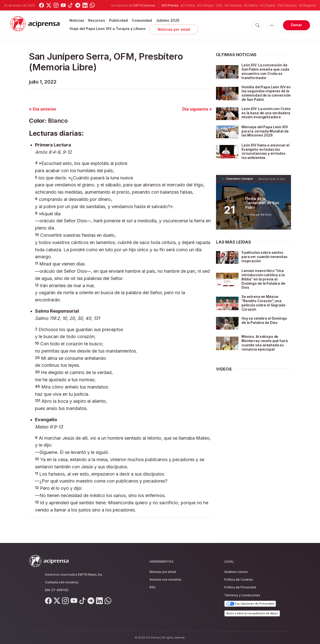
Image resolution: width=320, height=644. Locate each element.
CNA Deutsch (287, 5)
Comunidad (142, 20)
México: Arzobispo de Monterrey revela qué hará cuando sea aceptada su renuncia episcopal (265, 346)
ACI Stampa (233, 5)
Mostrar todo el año (272, 182)
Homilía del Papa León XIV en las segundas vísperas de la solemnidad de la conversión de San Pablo (264, 93)
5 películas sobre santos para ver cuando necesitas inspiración (265, 260)
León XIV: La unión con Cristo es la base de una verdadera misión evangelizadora (263, 115)
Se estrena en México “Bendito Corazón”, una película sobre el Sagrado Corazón (264, 306)
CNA (219, 5)
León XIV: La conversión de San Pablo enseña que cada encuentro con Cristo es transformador (266, 71)
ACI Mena (251, 5)
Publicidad (118, 20)
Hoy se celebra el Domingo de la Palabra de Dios (265, 324)
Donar (296, 25)
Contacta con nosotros (62, 582)
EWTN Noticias (144, 5)
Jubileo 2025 (168, 20)
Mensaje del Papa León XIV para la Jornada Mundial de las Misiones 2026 (266, 135)
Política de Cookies (239, 580)
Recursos (97, 20)
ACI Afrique (205, 5)
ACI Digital (267, 5)
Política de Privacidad (240, 587)
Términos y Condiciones (242, 595)
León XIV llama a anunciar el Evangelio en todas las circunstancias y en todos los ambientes (264, 155)
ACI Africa (188, 5)
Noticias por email (174, 29)
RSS (152, 587)
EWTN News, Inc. (90, 575)
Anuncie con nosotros (165, 580)
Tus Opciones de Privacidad (250, 604)
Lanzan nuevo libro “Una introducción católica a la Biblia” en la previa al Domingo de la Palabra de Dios (264, 282)
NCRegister (307, 5)
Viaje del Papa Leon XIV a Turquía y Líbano (107, 29)
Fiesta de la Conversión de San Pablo (262, 206)
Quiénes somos (236, 572)
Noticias (77, 20)
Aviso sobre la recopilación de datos (252, 613)
